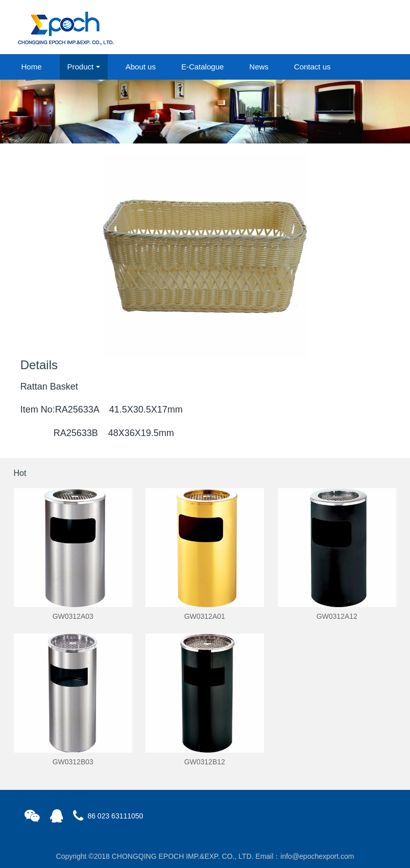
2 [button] (211, 128)
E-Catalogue (202, 67)
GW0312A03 (73, 616)
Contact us (312, 67)
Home (32, 67)
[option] (205, 112)
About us (141, 67)
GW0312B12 (205, 762)
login (327, 28)
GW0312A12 (337, 616)
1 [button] (199, 128)
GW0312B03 (73, 762)
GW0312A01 (205, 616)
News (259, 67)
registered (373, 28)
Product (81, 67)
